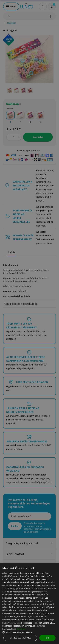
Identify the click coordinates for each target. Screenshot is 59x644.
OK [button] (47, 638)
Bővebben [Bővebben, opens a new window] (21, 629)
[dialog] (29, 603)
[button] (29, 632)
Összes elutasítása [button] (20, 638)
